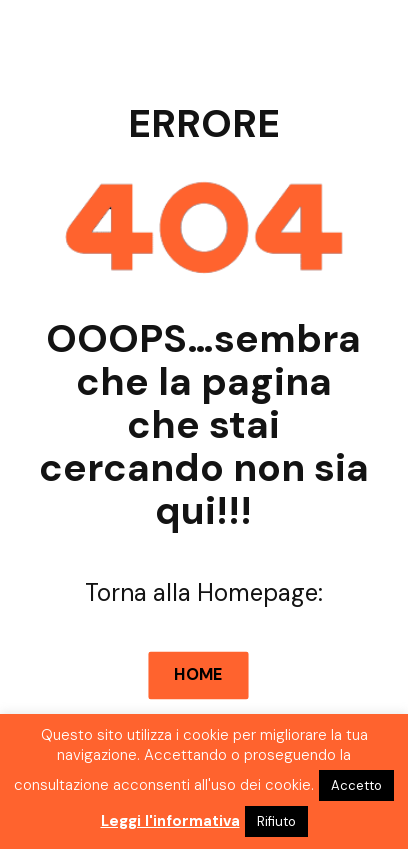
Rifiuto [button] (276, 821)
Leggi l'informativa (170, 821)
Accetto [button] (356, 785)
